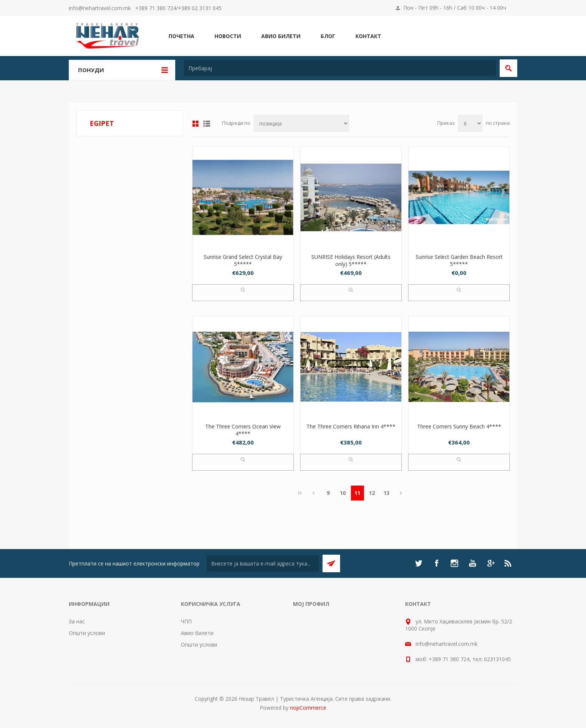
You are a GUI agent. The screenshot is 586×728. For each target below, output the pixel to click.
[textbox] (340, 68)
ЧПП (186, 621)
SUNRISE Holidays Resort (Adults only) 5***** (351, 260)
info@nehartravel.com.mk (100, 8)
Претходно (314, 493)
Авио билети (197, 633)
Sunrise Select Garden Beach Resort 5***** (459, 260)
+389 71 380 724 (156, 8)
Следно (401, 493)
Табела (195, 124)
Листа (207, 124)
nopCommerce (308, 708)
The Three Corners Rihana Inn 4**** (351, 426)
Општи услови (87, 633)
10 (343, 493)
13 (386, 493)
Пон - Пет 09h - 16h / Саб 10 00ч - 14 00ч (455, 8)
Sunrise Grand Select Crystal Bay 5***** (243, 260)
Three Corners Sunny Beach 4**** (459, 426)
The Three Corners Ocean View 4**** (243, 430)
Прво (300, 493)
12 (372, 493)
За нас (77, 621)
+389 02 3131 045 (200, 8)
